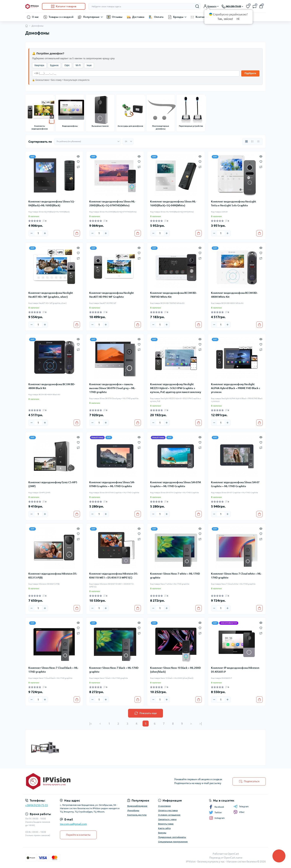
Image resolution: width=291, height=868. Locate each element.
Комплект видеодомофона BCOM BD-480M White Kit (234, 295)
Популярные (91, 17)
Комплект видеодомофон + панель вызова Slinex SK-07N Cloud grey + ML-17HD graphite (112, 388)
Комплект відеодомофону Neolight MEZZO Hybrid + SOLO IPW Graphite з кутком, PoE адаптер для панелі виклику (176, 388)
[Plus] (45, 233)
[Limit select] (128, 142)
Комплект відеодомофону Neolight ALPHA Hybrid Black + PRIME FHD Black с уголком (236, 388)
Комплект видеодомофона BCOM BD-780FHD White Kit (173, 295)
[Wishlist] (78, 161)
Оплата (159, 17)
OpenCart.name (233, 858)
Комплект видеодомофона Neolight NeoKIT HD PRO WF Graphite (112, 295)
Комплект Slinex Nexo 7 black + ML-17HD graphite (114, 670)
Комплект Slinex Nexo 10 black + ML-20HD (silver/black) (175, 670)
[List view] (252, 142)
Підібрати (250, 73)
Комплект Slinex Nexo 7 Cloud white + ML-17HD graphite (236, 576)
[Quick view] (78, 156)
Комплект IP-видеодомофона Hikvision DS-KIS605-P (235, 670)
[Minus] (32, 233)
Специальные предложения (173, 842)
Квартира (39, 65)
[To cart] (77, 233)
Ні (238, 19)
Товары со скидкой (61, 17)
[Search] (197, 6)
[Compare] (78, 167)
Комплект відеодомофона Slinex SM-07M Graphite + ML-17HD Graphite (175, 484)
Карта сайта (164, 828)
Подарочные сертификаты (172, 837)
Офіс (67, 65)
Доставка (138, 17)
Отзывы (117, 17)
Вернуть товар (166, 824)
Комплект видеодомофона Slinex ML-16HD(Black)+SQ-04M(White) (173, 203)
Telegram (241, 807)
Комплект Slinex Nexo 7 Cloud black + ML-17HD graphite (53, 670)
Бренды (178, 17)
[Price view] (258, 142)
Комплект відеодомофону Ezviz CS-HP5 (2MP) (53, 484)
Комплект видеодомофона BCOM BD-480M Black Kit (52, 386)
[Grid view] (246, 142)
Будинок (54, 65)
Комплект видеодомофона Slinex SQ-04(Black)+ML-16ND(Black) (52, 203)
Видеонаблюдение (137, 806)
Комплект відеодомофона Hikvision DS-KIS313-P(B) (53, 576)
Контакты (202, 17)
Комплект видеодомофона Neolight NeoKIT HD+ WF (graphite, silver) (51, 295)
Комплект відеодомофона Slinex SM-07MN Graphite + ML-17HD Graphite (112, 484)
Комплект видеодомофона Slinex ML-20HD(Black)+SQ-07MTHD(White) (112, 203)
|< (91, 724)
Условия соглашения (169, 815)
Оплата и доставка (168, 810)
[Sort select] (88, 142)
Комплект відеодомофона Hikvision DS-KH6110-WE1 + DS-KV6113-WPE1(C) (114, 576)
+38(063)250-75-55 (37, 805)
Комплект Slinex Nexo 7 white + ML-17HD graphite (175, 576)
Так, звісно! (225, 19)
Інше (89, 65)
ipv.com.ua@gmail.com (73, 824)
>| (201, 724)
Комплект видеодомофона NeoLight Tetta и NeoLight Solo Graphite (234, 203)
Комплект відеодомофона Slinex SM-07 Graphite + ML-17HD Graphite (235, 484)
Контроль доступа (137, 815)
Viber (239, 812)
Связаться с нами (167, 819)
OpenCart (233, 854)
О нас (35, 17)
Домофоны (133, 810)
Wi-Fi (78, 65)
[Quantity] (38, 233)
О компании (164, 806)
